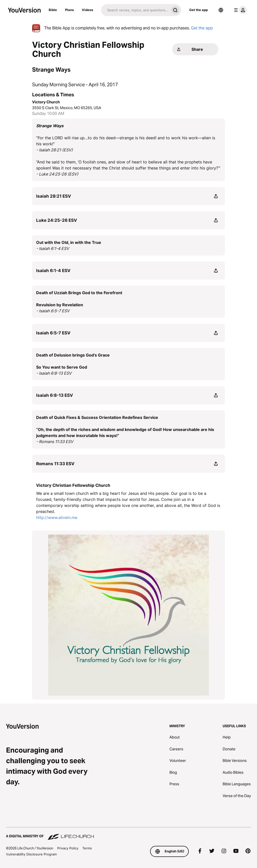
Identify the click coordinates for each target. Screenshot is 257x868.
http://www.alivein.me (57, 508)
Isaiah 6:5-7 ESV (53, 324)
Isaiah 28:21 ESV (54, 187)
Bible (53, 10)
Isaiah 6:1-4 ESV (53, 261)
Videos (87, 10)
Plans (69, 10)
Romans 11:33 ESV (55, 454)
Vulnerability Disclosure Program (31, 845)
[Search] (135, 10)
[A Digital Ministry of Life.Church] (128, 825)
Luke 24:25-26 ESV (57, 211)
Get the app (199, 10)
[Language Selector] (221, 10)
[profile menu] (239, 10)
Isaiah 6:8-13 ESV (55, 386)
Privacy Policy (68, 839)
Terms (87, 839)
